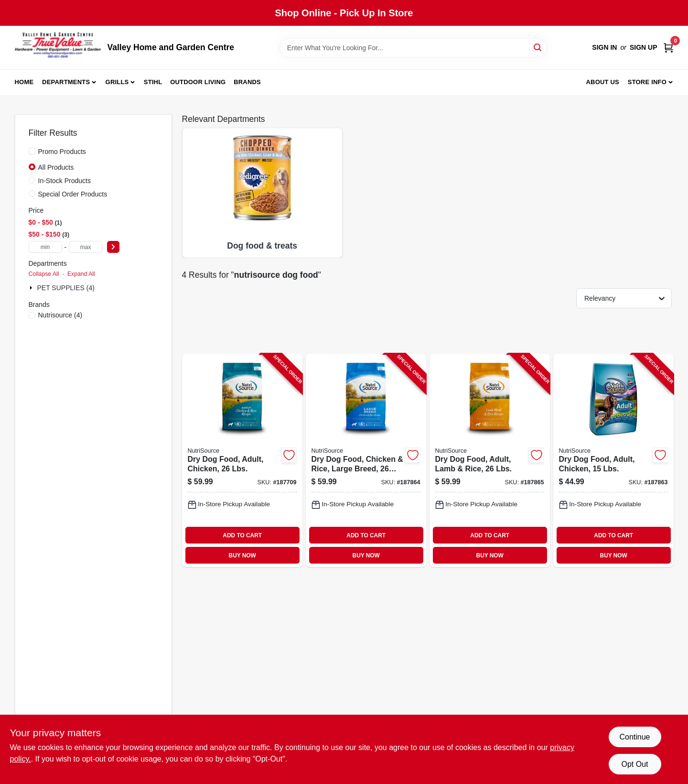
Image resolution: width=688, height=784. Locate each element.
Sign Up (644, 47)
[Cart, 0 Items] (668, 48)
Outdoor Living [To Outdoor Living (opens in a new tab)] (198, 82)
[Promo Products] (32, 151)
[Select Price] (113, 247)
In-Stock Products (65, 181)
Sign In (604, 47)
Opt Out (634, 764)
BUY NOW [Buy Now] (242, 555)
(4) (60, 315)
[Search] (538, 47)
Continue (634, 737)
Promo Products (62, 152)
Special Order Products (73, 194)
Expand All (81, 274)
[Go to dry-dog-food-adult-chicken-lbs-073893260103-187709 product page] (242, 461)
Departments (66, 82)
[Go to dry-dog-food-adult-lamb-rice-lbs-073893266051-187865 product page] (490, 461)
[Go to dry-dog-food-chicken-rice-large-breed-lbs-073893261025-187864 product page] (366, 461)
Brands (247, 82)
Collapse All (44, 274)
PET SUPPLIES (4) (66, 288)
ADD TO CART (242, 535)
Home (24, 82)
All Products (56, 167)
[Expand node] (32, 288)
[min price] (45, 247)
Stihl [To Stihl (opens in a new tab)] (153, 82)
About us (602, 82)
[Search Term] (413, 48)
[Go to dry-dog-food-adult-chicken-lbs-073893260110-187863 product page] (613, 461)
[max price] (86, 247)
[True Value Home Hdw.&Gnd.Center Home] (58, 48)
